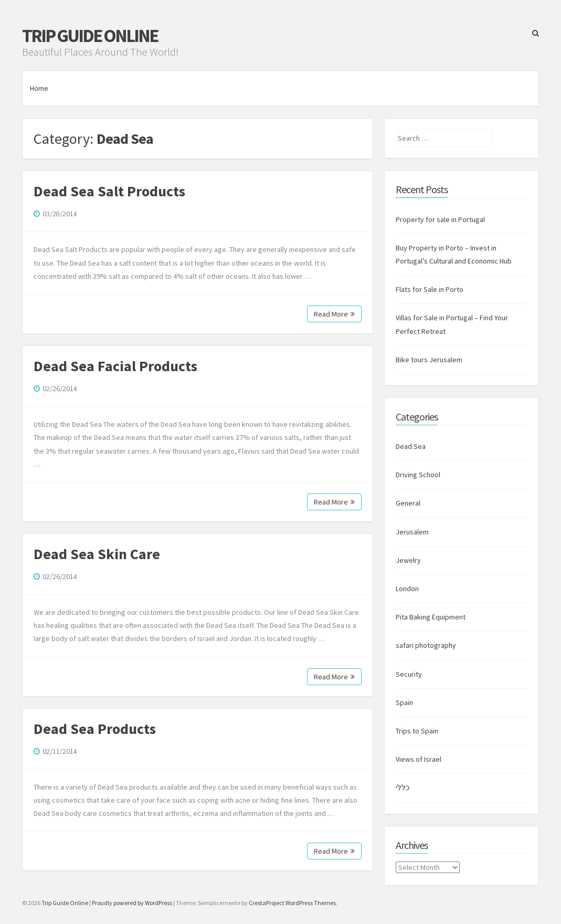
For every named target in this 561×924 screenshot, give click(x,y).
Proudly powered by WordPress (132, 903)
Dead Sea (411, 446)
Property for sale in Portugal (440, 219)
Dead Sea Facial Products (115, 366)
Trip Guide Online (90, 36)
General (408, 503)
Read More (334, 314)
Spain (404, 702)
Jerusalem (412, 532)
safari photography (426, 645)
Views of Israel (419, 759)
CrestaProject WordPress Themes (292, 903)
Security (409, 674)
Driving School (418, 475)
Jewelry (408, 560)
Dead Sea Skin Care (97, 554)
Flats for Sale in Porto (430, 289)
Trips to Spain (417, 731)
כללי (403, 787)
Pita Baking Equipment (431, 617)
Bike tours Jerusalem (429, 360)
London (407, 589)
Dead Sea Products (95, 729)
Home (39, 88)
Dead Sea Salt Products (109, 191)
